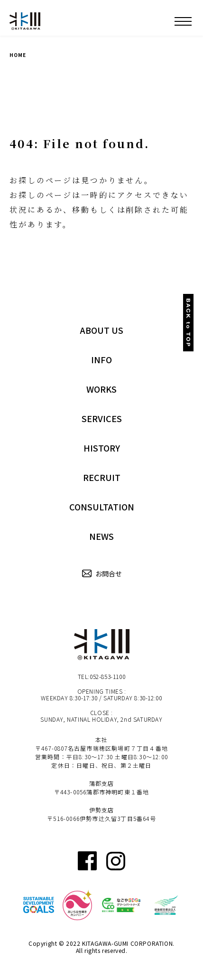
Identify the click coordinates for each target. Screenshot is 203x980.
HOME (18, 55)
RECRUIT (102, 477)
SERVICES (102, 418)
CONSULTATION (102, 507)
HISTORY (102, 448)
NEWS (101, 536)
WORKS (101, 389)
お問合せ (101, 574)
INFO (101, 359)
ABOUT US (102, 330)
